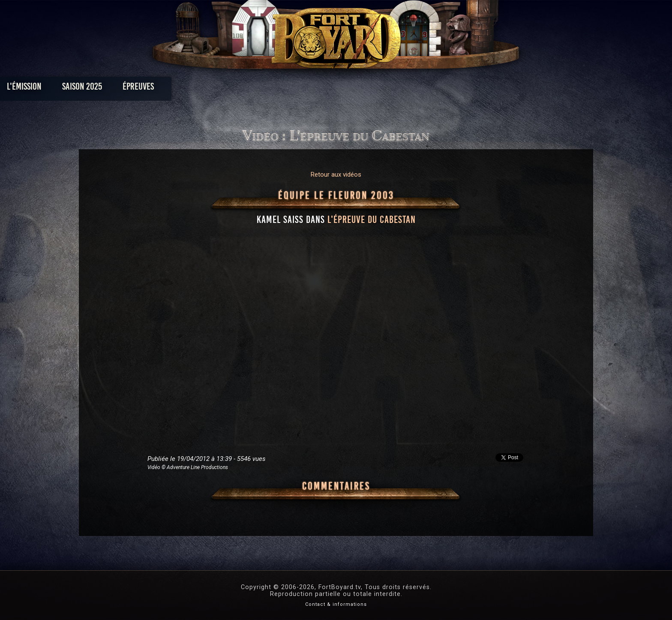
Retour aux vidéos (336, 175)
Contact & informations (336, 604)
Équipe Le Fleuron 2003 (336, 196)
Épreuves (258, 89)
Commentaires (336, 486)
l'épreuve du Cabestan (372, 220)
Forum (442, 89)
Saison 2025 (202, 89)
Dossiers (396, 89)
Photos (306, 89)
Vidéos (349, 89)
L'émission (144, 89)
